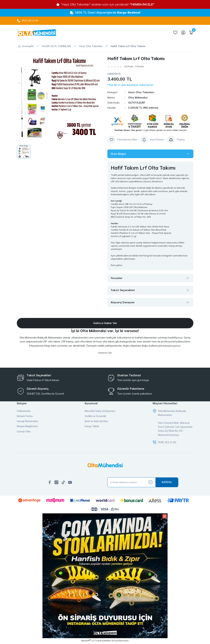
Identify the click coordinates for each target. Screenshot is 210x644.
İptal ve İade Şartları (96, 421)
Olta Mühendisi (138, 98)
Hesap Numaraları (27, 421)
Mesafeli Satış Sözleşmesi (100, 411)
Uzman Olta (24, 432)
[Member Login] (183, 33)
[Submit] (167, 483)
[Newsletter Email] (143, 483)
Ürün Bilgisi (119, 154)
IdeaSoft (86, 641)
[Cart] (191, 33)
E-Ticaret (97, 641)
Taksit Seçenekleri (123, 290)
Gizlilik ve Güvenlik (95, 416)
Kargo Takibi (92, 427)
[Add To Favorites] (122, 140)
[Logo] (36, 33)
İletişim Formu (25, 416)
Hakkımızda (24, 411)
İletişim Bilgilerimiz (27, 427)
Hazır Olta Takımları (141, 92)
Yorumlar (117, 278)
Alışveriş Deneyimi (123, 302)
